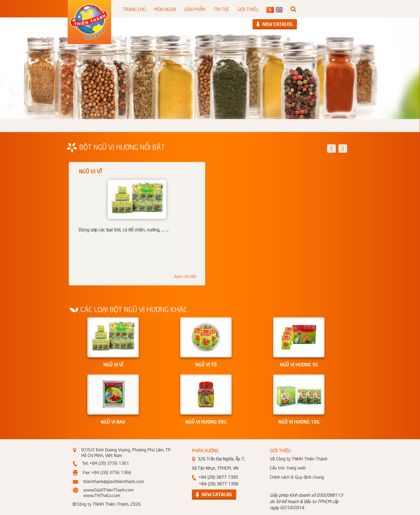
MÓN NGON (165, 9)
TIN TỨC (221, 9)
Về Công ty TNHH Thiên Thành (299, 458)
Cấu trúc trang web (288, 467)
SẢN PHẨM (195, 9)
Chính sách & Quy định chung (297, 477)
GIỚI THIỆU (248, 9)
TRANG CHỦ (134, 9)
